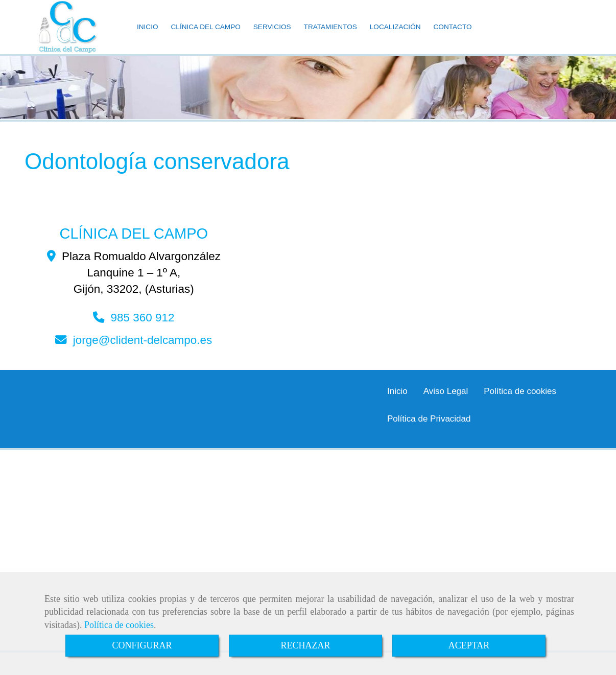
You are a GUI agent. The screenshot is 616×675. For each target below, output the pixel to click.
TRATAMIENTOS (330, 37)
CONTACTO (453, 37)
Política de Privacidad (429, 439)
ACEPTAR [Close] (469, 645)
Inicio (397, 412)
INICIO (148, 37)
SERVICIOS (272, 37)
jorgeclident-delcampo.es (143, 360)
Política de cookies (119, 625)
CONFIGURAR (142, 645)
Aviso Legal (446, 412)
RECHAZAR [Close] (305, 645)
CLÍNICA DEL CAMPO (206, 37)
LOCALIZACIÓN (395, 37)
